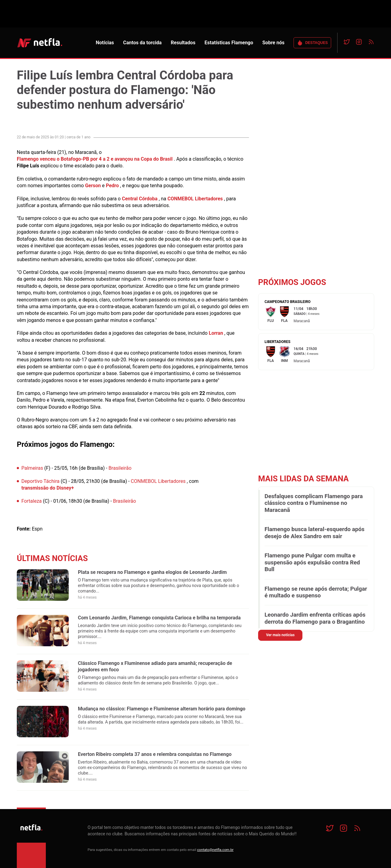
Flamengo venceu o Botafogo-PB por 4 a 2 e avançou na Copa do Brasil (95, 159)
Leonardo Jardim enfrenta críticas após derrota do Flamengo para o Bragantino (315, 618)
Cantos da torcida (142, 43)
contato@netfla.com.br (215, 850)
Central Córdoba (140, 199)
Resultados (183, 43)
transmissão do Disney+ (48, 488)
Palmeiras (32, 468)
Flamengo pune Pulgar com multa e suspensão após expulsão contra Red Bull (312, 562)
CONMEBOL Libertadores (195, 199)
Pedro (112, 186)
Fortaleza (32, 501)
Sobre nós (273, 43)
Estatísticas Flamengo (229, 43)
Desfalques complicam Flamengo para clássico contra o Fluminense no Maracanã (314, 503)
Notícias (105, 43)
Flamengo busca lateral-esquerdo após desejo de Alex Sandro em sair (314, 533)
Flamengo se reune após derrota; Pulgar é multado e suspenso (316, 592)
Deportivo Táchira (40, 481)
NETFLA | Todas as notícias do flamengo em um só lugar (40, 43)
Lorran (216, 333)
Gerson (93, 186)
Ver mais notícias (280, 635)
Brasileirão (120, 468)
